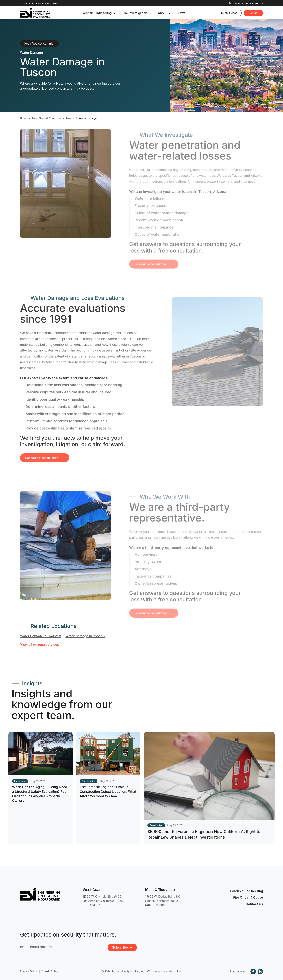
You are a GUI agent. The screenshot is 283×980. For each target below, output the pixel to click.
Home (24, 118)
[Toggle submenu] (115, 13)
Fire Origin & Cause (248, 897)
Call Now (246, 3)
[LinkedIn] (260, 972)
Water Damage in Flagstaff (41, 636)
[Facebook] (253, 972)
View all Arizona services (39, 645)
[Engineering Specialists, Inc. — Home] (35, 13)
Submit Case (229, 13)
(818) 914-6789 (93, 905)
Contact (253, 13)
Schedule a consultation (42, 463)
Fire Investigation (135, 13)
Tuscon (70, 118)
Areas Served (40, 118)
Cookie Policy (50, 971)
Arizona (57, 118)
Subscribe (122, 947)
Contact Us (254, 904)
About (162, 13)
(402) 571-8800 (156, 905)
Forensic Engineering (97, 13)
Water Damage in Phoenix (85, 636)
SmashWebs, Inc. (171, 971)
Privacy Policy (28, 971)
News (181, 13)
